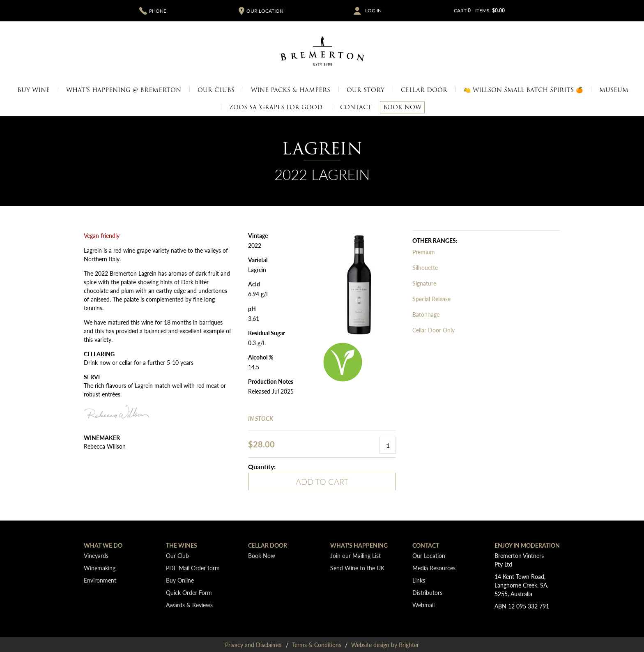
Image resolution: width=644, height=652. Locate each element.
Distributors (427, 592)
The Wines (182, 545)
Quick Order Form (189, 592)
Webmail (423, 605)
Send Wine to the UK (357, 568)
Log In (373, 11)
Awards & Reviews (189, 605)
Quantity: (262, 467)
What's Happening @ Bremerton (124, 90)
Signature (424, 283)
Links (419, 580)
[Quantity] (388, 445)
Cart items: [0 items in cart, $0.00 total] (479, 10)
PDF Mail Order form (193, 568)
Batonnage (426, 314)
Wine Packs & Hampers (291, 90)
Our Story (366, 90)
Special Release (431, 299)
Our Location (429, 555)
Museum (614, 90)
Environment (100, 580)
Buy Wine (33, 90)
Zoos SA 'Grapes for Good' (276, 107)
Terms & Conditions (317, 645)
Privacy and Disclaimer (254, 645)
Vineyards (96, 555)
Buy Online (180, 580)
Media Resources (434, 568)
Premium (424, 252)
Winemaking (100, 568)
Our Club (177, 555)
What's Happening (359, 545)
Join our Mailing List (355, 555)
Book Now (402, 107)
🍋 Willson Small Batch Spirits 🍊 (523, 90)
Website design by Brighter (385, 645)
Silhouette (425, 267)
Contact (356, 107)
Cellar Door (424, 90)
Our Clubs (216, 90)
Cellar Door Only (434, 330)
